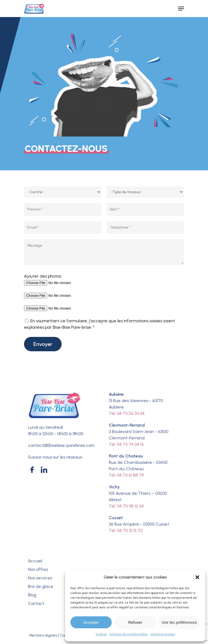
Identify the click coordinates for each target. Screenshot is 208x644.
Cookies (101, 634)
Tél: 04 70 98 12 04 (126, 506)
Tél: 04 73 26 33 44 (127, 413)
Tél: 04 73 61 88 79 (126, 475)
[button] (197, 577)
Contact (36, 603)
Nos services (40, 578)
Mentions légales (163, 634)
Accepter (91, 622)
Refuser (135, 622)
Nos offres (38, 569)
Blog (32, 595)
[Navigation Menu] (181, 9)
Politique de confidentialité (129, 634)
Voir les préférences (179, 622)
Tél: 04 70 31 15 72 (126, 531)
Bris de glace (41, 586)
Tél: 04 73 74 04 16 (126, 444)
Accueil (35, 561)
